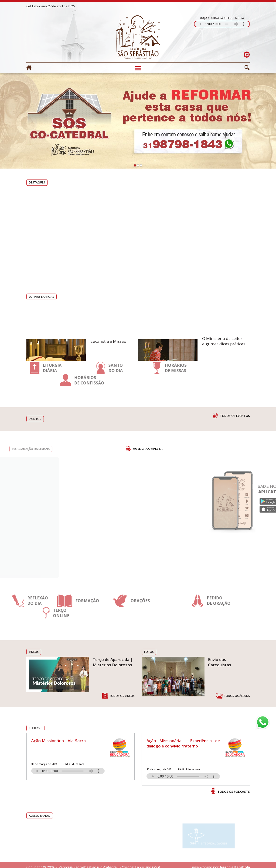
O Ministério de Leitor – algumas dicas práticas (224, 353)
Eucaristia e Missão (108, 354)
